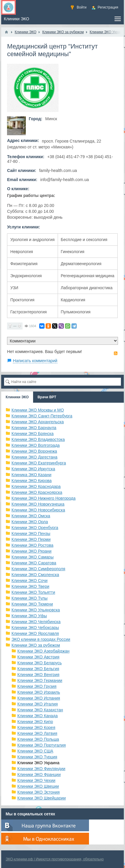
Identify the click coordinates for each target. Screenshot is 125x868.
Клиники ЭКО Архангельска (38, 422)
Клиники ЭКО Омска (31, 516)
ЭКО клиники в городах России (41, 639)
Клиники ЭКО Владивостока (38, 439)
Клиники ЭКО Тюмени (32, 604)
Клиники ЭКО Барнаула (34, 428)
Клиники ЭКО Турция (37, 757)
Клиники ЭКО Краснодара (36, 486)
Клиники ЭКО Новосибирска (38, 510)
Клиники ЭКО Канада (37, 716)
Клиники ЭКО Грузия (37, 686)
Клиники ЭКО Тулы (29, 598)
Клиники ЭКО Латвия (37, 733)
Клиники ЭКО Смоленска (35, 575)
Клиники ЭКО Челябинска (36, 622)
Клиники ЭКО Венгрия (38, 675)
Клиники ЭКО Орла (30, 522)
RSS (116, 353)
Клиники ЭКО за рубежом (36, 645)
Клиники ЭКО (17, 397)
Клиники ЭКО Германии (40, 680)
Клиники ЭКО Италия (37, 704)
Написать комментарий (35, 361)
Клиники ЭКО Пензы (31, 533)
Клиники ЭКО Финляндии (41, 769)
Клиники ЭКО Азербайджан (43, 651)
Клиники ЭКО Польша (38, 739)
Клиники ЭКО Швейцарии (41, 798)
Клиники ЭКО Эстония (38, 792)
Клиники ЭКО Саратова (34, 563)
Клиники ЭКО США (35, 751)
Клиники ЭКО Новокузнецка (38, 504)
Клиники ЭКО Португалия (41, 745)
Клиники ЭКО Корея (36, 727)
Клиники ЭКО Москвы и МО (38, 410)
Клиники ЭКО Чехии (36, 780)
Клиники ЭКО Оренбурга (35, 528)
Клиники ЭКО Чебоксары (35, 628)
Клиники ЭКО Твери (30, 586)
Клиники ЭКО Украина (38, 763)
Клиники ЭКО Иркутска (33, 469)
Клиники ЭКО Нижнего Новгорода (43, 498)
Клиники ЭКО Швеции (38, 786)
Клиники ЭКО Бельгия (38, 669)
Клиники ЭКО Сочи (29, 581)
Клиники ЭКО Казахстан (40, 710)
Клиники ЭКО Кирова (31, 481)
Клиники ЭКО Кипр (35, 722)
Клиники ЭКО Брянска (32, 434)
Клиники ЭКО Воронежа (34, 451)
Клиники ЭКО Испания (39, 698)
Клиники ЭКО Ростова (32, 545)
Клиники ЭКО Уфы (29, 616)
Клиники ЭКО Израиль (39, 692)
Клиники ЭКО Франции (39, 775)
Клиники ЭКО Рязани (31, 551)
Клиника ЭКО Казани (31, 475)
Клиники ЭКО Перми (31, 539)
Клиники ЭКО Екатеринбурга (39, 463)
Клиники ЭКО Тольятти (33, 592)
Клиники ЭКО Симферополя (38, 569)
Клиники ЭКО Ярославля (35, 633)
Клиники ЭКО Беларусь (40, 663)
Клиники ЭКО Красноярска (37, 492)
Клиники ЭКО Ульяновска (36, 610)
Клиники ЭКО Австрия (38, 657)
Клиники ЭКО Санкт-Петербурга (42, 416)
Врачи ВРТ (47, 397)
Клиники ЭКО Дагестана (34, 457)
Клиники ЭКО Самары (32, 557)
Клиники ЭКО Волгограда (36, 445)
